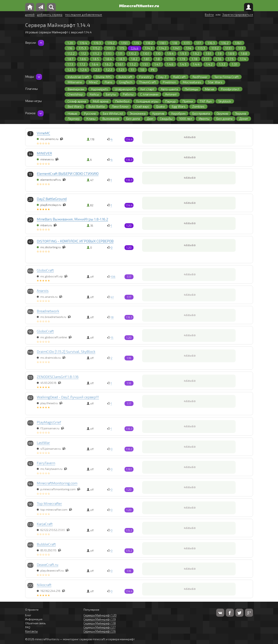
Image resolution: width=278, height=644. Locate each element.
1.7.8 (195, 59)
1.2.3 (96, 70)
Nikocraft (44, 585)
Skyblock (225, 101)
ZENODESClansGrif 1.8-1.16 (58, 377)
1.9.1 (208, 53)
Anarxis (43, 291)
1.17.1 (187, 43)
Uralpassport (124, 89)
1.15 (122, 48)
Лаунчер (74, 119)
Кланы (91, 119)
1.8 (158, 59)
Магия (209, 89)
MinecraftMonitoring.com (57, 483)
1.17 (199, 43)
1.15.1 (110, 48)
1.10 (158, 53)
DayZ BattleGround (52, 199)
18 (112, 317)
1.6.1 (120, 64)
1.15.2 (96, 48)
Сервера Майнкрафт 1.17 (100, 627)
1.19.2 (111, 43)
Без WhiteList (113, 113)
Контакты (31, 631)
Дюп (150, 119)
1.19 (137, 43)
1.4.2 (209, 64)
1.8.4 (109, 59)
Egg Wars (179, 106)
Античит (171, 94)
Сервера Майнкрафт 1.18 (100, 623)
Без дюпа (133, 119)
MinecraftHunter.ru (139, 6)
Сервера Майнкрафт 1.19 (100, 619)
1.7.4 (243, 59)
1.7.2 (82, 64)
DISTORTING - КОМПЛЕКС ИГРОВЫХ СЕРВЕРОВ (75, 241)
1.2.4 (83, 70)
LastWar (43, 443)
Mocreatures (192, 82)
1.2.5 (71, 70)
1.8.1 (147, 59)
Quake (160, 106)
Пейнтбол (122, 101)
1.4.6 (170, 64)
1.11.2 (96, 53)
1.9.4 (170, 53)
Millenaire (75, 82)
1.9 (220, 53)
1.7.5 (231, 59)
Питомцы (191, 89)
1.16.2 (225, 43)
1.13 (241, 48)
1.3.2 (222, 64)
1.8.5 (96, 59)
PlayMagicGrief (49, 422)
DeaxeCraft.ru (48, 565)
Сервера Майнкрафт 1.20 (100, 615)
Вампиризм (76, 89)
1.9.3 (183, 53)
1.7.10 (170, 59)
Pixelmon (169, 82)
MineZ (93, 82)
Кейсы (94, 94)
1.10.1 (146, 53)
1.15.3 (82, 48)
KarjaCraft (45, 524)
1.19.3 (97, 43)
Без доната (224, 119)
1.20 (70, 43)
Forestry (145, 77)
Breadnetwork (48, 311)
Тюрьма (241, 113)
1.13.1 (229, 48)
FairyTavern (46, 463)
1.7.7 (207, 59)
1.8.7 (70, 59)
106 (113, 277)
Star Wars (215, 82)
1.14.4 (135, 48)
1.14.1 (176, 48)
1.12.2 (71, 53)
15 (112, 338)
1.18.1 (163, 43)
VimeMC (43, 133)
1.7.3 (70, 64)
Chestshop (75, 94)
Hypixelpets (99, 89)
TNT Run (206, 101)
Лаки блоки (120, 106)
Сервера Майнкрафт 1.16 (100, 631)
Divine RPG (104, 77)
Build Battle (97, 106)
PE (153, 70)
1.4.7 (157, 64)
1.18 (175, 43)
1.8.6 (83, 59)
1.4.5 (183, 64)
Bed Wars (75, 106)
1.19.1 (124, 43)
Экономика (138, 113)
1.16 (70, 48)
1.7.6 (219, 59)
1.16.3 (211, 43)
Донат (244, 119)
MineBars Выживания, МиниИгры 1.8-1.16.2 (72, 219)
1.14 (189, 48)
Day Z (162, 77)
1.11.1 (109, 53)
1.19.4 (83, 43)
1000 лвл (186, 119)
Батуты (111, 94)
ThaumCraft (147, 82)
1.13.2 (215, 48)
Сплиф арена (77, 101)
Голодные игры (147, 101)
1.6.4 (95, 64)
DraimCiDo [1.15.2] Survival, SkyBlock (66, 351)
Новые (72, 113)
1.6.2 (108, 64)
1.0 (142, 70)
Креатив (158, 113)
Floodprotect (230, 89)
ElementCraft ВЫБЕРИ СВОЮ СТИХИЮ (68, 174)
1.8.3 (122, 59)
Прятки (188, 101)
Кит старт (147, 89)
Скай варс (142, 106)
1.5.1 (145, 64)
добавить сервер (50, 14)
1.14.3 (149, 48)
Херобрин (178, 113)
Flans (108, 82)
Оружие (222, 113)
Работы (128, 94)
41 (112, 297)
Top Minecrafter (49, 503)
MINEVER (44, 153)
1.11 (120, 53)
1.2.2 (109, 70)
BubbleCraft (46, 544)
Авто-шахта (169, 89)
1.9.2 (196, 53)
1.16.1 (238, 43)
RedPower (200, 77)
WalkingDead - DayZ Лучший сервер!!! (68, 397)
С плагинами (149, 94)
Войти (209, 14)
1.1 (132, 70)
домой (30, 14)
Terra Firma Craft (226, 77)
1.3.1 (235, 64)
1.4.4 (196, 64)
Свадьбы (166, 119)
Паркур (170, 101)
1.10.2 (133, 53)
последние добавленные (84, 14)
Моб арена (101, 101)
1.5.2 (133, 64)
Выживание (111, 119)
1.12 (84, 53)
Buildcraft (125, 77)
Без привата (201, 113)
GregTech (126, 82)
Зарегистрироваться (238, 14)
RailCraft (179, 77)
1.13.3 (201, 48)
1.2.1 (122, 70)
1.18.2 (149, 43)
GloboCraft (45, 270)
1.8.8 (244, 53)
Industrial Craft (78, 77)
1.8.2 (134, 59)
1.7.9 (182, 59)
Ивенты (204, 119)
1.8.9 (231, 53)
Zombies (198, 106)
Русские (90, 113)
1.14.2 (163, 48)
